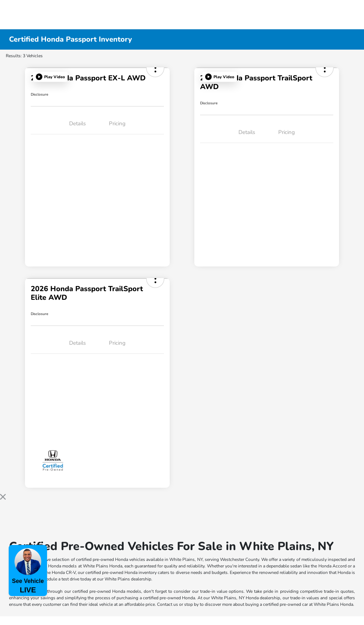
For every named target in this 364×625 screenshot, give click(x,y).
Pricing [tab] (117, 123)
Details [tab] (77, 123)
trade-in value (214, 591)
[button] (50, 77)
